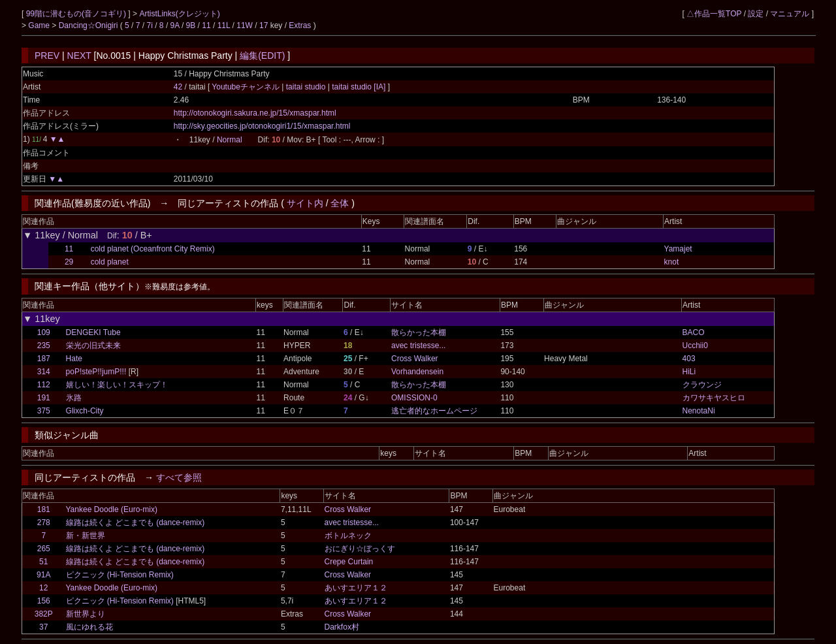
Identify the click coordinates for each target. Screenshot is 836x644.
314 (44, 372)
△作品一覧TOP (714, 14)
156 (44, 601)
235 (44, 346)
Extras (300, 25)
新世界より (86, 614)
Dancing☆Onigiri (89, 25)
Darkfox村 (342, 627)
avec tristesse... (418, 346)
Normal (230, 140)
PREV (47, 56)
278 (44, 523)
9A (175, 25)
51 (43, 562)
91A (43, 575)
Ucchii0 (695, 346)
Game (40, 25)
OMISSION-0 (414, 398)
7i (150, 25)
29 (69, 262)
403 (689, 359)
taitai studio (305, 87)
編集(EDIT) (262, 56)
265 (44, 549)
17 (264, 25)
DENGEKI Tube (93, 332)
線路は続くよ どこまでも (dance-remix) (136, 523)
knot (672, 262)
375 (44, 411)
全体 (340, 203)
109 (44, 332)
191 (44, 398)
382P (44, 614)
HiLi (689, 372)
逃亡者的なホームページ (434, 411)
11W (245, 25)
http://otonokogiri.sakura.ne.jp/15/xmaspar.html (255, 113)
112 (44, 385)
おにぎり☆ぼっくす (360, 549)
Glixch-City (85, 411)
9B (191, 25)
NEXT (79, 56)
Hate (74, 359)
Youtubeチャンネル (247, 87)
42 (178, 87)
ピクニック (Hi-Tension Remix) (120, 575)
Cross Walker (415, 359)
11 (206, 25)
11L (224, 25)
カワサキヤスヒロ (714, 398)
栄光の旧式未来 (93, 346)
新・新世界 (86, 536)
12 (43, 588)
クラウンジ (702, 385)
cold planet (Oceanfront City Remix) (153, 249)
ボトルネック (348, 536)
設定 (756, 14)
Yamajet (678, 249)
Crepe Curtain (349, 562)
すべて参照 (179, 477)
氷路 (74, 398)
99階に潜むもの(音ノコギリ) (77, 14)
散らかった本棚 (419, 332)
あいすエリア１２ (356, 588)
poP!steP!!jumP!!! (96, 372)
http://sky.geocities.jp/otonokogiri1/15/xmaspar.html (262, 126)
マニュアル (790, 14)
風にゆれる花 (89, 627)
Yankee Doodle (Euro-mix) (112, 509)
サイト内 (305, 203)
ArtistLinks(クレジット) (179, 14)
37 (43, 627)
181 (44, 509)
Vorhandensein (417, 372)
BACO (694, 332)
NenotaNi (699, 411)
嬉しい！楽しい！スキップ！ (117, 385)
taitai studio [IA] (359, 87)
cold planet (110, 262)
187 (44, 359)
